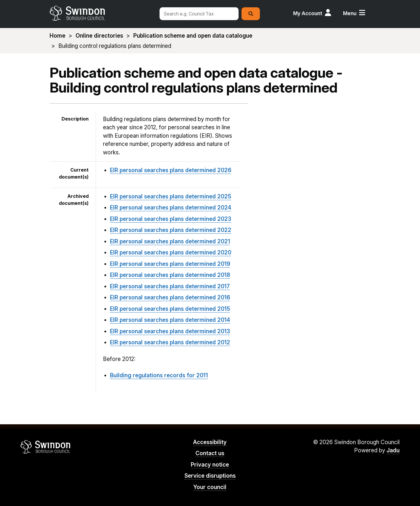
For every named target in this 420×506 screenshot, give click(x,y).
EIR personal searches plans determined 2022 (171, 230)
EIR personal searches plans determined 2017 (170, 286)
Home (57, 36)
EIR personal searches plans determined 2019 (170, 264)
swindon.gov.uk (101, 13)
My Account (308, 13)
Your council (210, 487)
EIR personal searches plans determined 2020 (171, 253)
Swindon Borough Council (46, 447)
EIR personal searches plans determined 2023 (171, 219)
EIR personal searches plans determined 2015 (170, 309)
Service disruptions (210, 476)
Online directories (99, 36)
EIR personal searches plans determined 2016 (170, 298)
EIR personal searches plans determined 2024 (171, 208)
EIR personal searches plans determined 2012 (170, 342)
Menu (350, 13)
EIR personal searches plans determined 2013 (170, 331)
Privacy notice (210, 465)
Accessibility (210, 442)
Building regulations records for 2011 (159, 375)
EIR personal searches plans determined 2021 (170, 241)
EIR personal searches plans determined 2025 (171, 197)
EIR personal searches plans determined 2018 (170, 275)
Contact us (210, 453)
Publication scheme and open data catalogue (193, 36)
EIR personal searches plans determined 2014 (170, 320)
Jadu (393, 450)
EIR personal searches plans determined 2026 (171, 170)
